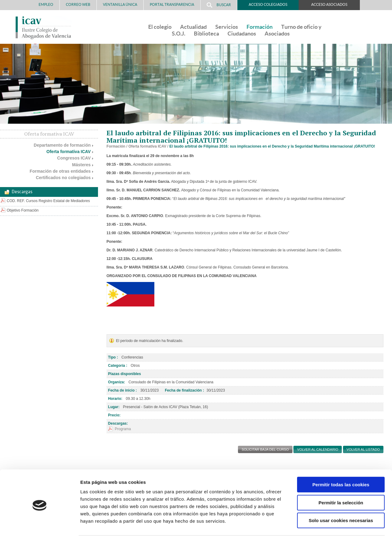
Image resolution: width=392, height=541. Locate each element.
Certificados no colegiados (63, 178)
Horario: (115, 399)
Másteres (81, 165)
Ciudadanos (242, 34)
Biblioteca (206, 34)
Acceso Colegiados (268, 4)
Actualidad (193, 27)
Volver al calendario (318, 449)
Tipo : (113, 357)
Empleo (46, 4)
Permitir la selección (341, 484)
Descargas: (118, 423)
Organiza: (117, 382)
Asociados (277, 34)
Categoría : (118, 366)
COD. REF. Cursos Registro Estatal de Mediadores (48, 201)
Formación (260, 27)
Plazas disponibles (124, 374)
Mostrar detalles (329, 529)
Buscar (219, 5)
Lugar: (114, 407)
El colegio (160, 27)
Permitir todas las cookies (341, 466)
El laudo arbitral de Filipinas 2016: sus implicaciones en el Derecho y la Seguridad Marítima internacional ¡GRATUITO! (272, 146)
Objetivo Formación (23, 210)
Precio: (114, 415)
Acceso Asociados (329, 4)
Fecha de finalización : (184, 390)
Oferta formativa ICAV (69, 152)
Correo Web (78, 4)
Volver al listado (363, 449)
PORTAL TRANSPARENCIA (172, 4)
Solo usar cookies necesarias (341, 502)
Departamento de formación (62, 145)
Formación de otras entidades (60, 171)
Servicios (227, 27)
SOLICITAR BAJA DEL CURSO (265, 449)
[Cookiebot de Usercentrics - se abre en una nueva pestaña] (40, 529)
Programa (123, 429)
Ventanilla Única (120, 4)
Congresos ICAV (74, 158)
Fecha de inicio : (123, 390)
